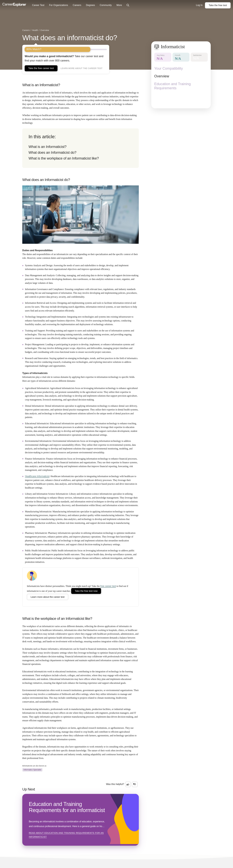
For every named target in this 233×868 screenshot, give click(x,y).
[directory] (81, 148)
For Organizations (58, 5)
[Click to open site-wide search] (128, 5)
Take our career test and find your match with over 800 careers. (64, 58)
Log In (199, 5)
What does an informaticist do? (70, 38)
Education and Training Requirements (173, 86)
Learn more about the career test (82, 68)
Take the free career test (41, 68)
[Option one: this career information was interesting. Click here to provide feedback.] (128, 784)
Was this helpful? (115, 784)
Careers (77, 5)
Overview (162, 76)
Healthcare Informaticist (37, 476)
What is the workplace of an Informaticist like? (64, 158)
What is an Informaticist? (47, 147)
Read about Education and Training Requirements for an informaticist (66, 835)
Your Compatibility (169, 68)
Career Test (38, 5)
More (119, 5)
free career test (108, 586)
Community (106, 5)
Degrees (90, 5)
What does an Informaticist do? (52, 152)
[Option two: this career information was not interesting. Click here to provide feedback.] (135, 784)
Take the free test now (86, 591)
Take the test (218, 5)
